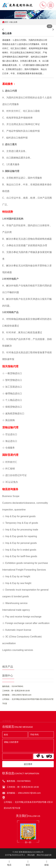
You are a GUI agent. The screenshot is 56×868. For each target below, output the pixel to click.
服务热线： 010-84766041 (13, 686)
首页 (6, 22)
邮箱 (47, 863)
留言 (28, 863)
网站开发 (40, 855)
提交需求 (28, 764)
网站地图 (31, 855)
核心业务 (14, 22)
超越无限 (48, 855)
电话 (9, 863)
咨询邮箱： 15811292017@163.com (17, 695)
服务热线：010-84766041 (19, 781)
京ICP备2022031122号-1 (15, 855)
